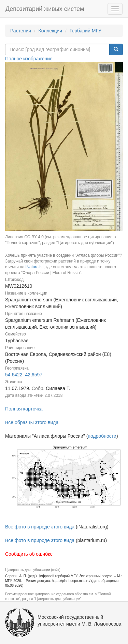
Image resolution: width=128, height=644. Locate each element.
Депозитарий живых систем (45, 9)
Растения (21, 31)
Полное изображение (29, 59)
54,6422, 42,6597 (24, 375)
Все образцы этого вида (32, 422)
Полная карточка (24, 409)
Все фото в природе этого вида (40, 527)
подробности (102, 436)
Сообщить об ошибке (29, 554)
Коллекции (51, 31)
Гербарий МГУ (86, 31)
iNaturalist (35, 267)
